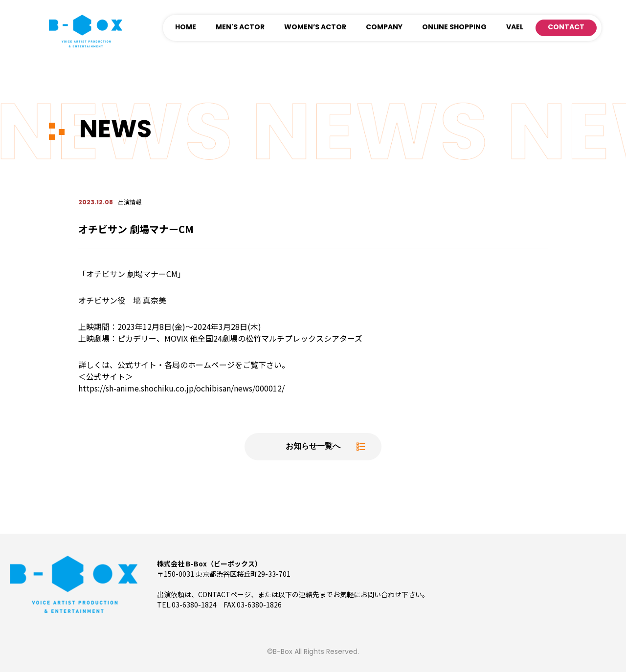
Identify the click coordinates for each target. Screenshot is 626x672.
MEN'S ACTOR (240, 28)
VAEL (515, 28)
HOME (186, 28)
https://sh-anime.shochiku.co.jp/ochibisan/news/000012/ (181, 388)
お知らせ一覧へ (313, 447)
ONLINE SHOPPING (454, 28)
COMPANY (384, 28)
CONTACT (566, 28)
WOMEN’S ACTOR (315, 28)
